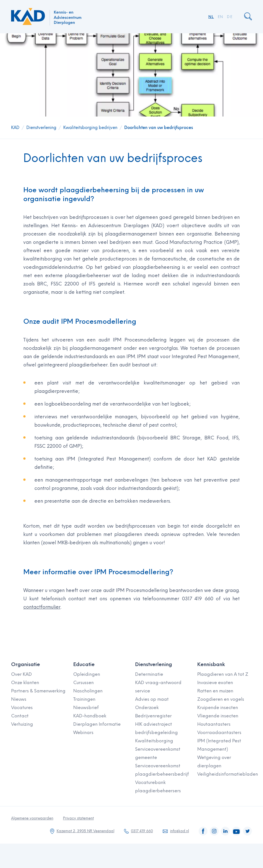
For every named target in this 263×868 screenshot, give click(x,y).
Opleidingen (87, 674)
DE (230, 17)
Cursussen (84, 683)
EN (221, 17)
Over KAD (22, 674)
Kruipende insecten (218, 708)
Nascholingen (88, 691)
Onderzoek (147, 708)
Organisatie (26, 664)
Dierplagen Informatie (97, 724)
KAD (15, 128)
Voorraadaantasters (219, 732)
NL (211, 17)
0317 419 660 (142, 831)
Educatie (84, 664)
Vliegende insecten (218, 716)
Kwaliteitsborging (154, 741)
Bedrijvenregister (153, 716)
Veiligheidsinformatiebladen (228, 774)
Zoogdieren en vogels (221, 699)
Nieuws (19, 699)
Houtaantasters (214, 724)
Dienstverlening (41, 128)
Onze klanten (25, 683)
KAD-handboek (90, 716)
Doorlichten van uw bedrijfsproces (159, 128)
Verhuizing (22, 724)
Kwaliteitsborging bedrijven (90, 128)
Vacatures (22, 708)
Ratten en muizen (215, 691)
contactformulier (42, 607)
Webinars (83, 732)
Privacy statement (78, 818)
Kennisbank (211, 664)
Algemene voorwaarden (32, 818)
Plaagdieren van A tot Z (223, 674)
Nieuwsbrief (86, 708)
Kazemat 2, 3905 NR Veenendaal (85, 831)
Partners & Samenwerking (38, 691)
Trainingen (84, 699)
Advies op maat (152, 699)
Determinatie (149, 674)
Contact (20, 716)
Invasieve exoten (215, 683)
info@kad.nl (179, 831)
